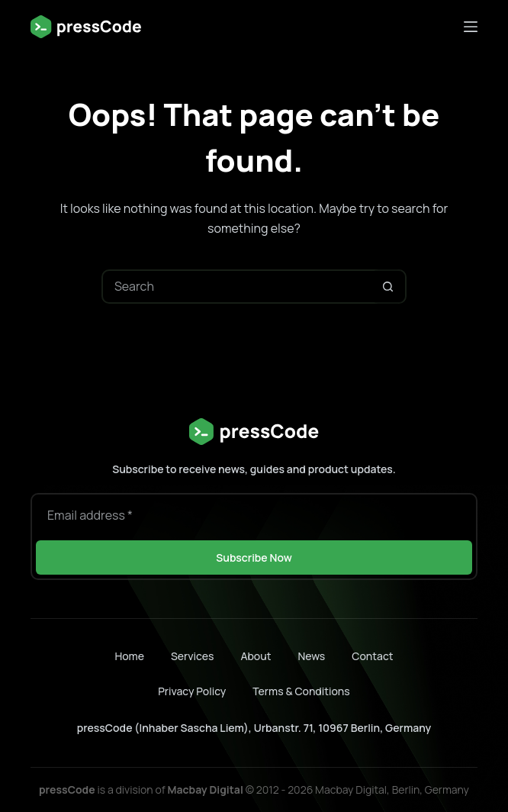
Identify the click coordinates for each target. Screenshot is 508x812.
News (311, 656)
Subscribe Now (254, 557)
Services (192, 656)
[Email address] (254, 516)
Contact (372, 656)
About (256, 656)
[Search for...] (237, 287)
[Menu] (471, 27)
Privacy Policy (192, 691)
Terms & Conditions (301, 691)
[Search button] (388, 287)
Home (129, 656)
